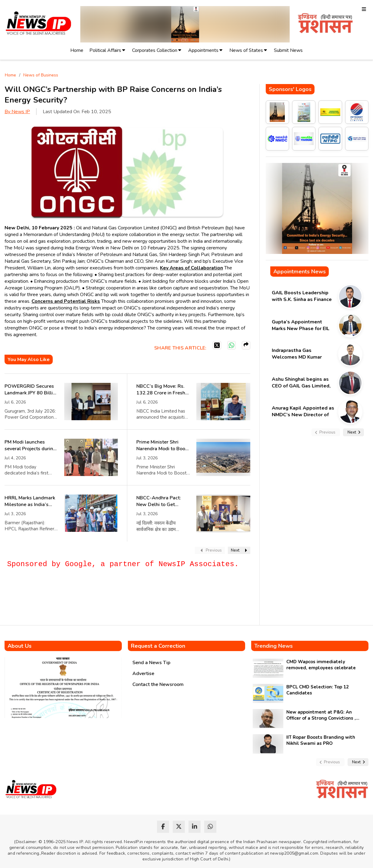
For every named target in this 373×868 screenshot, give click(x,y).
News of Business (41, 75)
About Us (20, 646)
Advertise (143, 674)
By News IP (17, 112)
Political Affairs (105, 50)
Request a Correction (158, 646)
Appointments (203, 50)
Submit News (288, 50)
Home (77, 50)
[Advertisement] (115, 603)
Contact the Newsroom (158, 684)
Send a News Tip (151, 663)
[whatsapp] (210, 827)
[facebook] (163, 827)
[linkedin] (195, 827)
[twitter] (179, 827)
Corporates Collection (155, 50)
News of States (246, 50)
